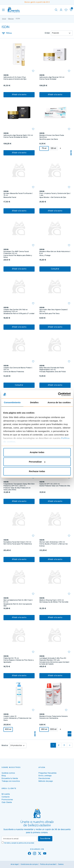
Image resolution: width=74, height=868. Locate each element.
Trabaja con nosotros (11, 781)
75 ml (44, 148)
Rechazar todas (37, 471)
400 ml (8, 729)
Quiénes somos (8, 773)
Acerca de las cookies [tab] (59, 402)
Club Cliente (7, 802)
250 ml (44, 729)
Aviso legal (14, 864)
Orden (47, 33)
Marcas (11, 19)
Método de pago (46, 781)
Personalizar (37, 462)
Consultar (55, 269)
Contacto (6, 797)
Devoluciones (44, 778)
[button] (71, 10)
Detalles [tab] (34, 402)
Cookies (61, 864)
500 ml (53, 729)
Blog (4, 776)
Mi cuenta (6, 794)
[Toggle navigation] (3, 10)
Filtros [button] (7, 33)
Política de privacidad (48, 864)
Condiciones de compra (29, 864)
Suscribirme (45, 838)
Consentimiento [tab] (12, 402)
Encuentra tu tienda (10, 778)
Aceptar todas (37, 452)
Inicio (4, 19)
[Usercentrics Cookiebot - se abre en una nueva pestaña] (58, 394)
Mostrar (5, 745)
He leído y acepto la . (19, 843)
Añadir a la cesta (19, 94)
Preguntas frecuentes (48, 773)
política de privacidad (26, 843)
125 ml (53, 148)
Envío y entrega (45, 776)
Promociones (7, 800)
